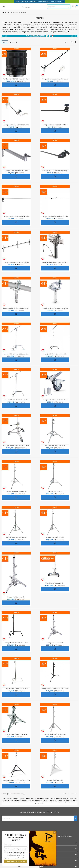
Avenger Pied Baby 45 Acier (55, 537)
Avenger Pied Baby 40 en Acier (16, 537)
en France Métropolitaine (39, 2)
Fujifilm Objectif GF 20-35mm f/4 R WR (16, 79)
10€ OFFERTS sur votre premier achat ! (16, 838)
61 (72, 794)
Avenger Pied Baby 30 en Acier (16, 491)
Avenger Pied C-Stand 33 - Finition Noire (55, 689)
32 (66, 42)
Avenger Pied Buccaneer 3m (55, 583)
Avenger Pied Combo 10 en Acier (16, 734)
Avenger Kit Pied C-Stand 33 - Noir (55, 354)
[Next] (76, 42)
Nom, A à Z (14, 42)
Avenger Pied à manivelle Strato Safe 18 (16, 446)
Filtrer (5, 42)
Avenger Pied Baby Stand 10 (16, 597)
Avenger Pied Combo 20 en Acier (55, 734)
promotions (26, 801)
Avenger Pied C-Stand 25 (55, 643)
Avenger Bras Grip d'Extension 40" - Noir (16, 216)
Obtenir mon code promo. (16, 861)
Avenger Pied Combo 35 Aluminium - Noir (16, 780)
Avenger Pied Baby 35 (55, 491)
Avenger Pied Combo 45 (55, 780)
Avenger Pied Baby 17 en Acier (55, 446)
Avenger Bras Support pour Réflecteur (55, 79)
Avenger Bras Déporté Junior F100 (16, 171)
